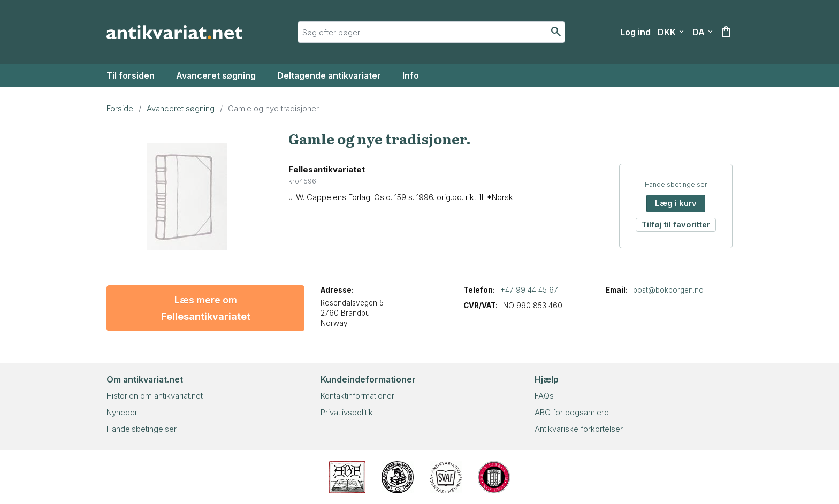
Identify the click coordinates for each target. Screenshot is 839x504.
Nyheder (122, 412)
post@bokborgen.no (668, 290)
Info (411, 75)
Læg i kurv (676, 203)
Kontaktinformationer (357, 396)
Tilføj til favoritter (676, 224)
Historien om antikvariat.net (155, 396)
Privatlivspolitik (347, 412)
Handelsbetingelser (676, 184)
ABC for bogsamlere (572, 412)
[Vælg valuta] (671, 32)
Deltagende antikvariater (329, 75)
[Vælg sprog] (703, 32)
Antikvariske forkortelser (579, 429)
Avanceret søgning (216, 75)
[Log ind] (635, 32)
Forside (120, 108)
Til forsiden (131, 75)
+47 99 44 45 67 (529, 290)
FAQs (544, 396)
